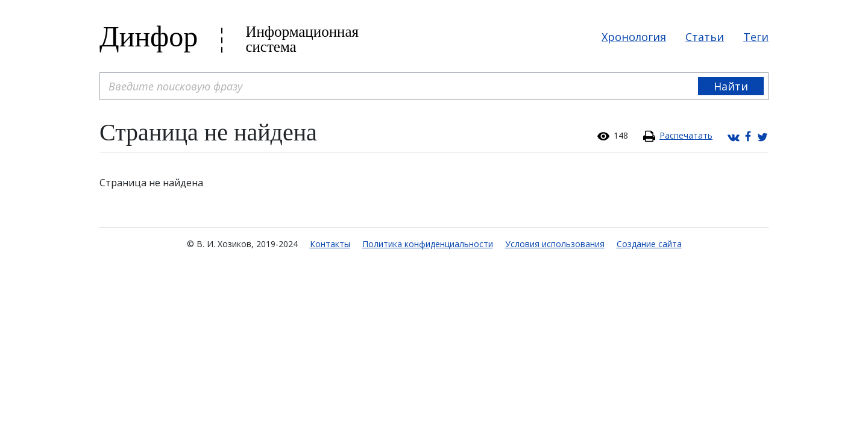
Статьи (705, 37)
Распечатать (686, 135)
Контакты (330, 244)
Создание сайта (649, 244)
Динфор (149, 36)
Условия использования (555, 244)
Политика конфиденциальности (428, 244)
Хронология (634, 37)
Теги (756, 37)
